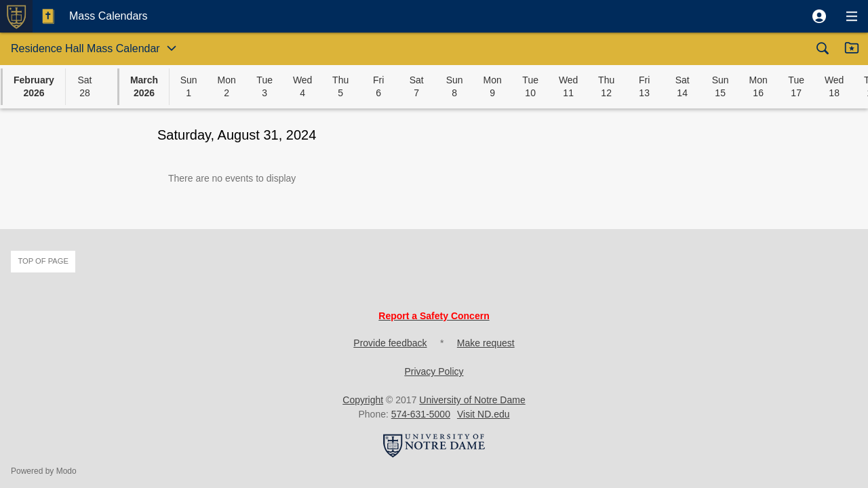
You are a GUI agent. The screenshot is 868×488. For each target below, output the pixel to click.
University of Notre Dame (472, 400)
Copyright (363, 400)
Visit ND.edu (484, 414)
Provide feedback (390, 343)
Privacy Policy (434, 371)
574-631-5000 (421, 414)
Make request (486, 343)
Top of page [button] (43, 261)
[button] (819, 16)
